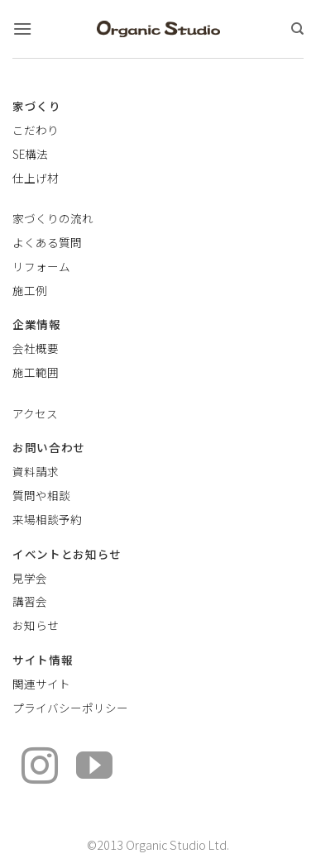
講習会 (30, 601)
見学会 (30, 578)
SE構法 (30, 154)
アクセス (35, 413)
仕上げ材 (36, 178)
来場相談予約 (47, 519)
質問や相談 (41, 495)
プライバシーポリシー (70, 708)
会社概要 (36, 348)
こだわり (36, 130)
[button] (22, 29)
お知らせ (36, 625)
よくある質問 (47, 242)
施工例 (30, 290)
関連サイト (41, 684)
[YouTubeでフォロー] (94, 768)
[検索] (297, 29)
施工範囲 (36, 372)
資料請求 (36, 471)
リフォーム (41, 266)
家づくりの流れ (53, 218)
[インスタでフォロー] (40, 768)
